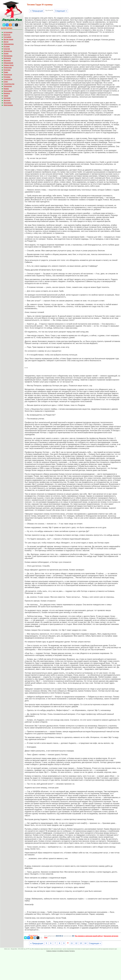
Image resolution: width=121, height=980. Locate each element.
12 (76, 943)
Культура (7, 49)
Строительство (9, 84)
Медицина (7, 58)
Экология (7, 100)
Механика (7, 60)
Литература (8, 51)
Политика (7, 70)
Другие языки (8, 39)
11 (72, 943)
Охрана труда (8, 65)
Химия (6, 96)
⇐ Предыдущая (37, 11)
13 (81, 943)
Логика (6, 53)
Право (6, 72)
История (6, 46)
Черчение (7, 98)
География (7, 37)
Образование (8, 63)
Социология (8, 79)
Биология (7, 35)
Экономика (7, 103)
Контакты (72, 951)
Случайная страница (63, 951)
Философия (8, 91)
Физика (6, 89)
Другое (6, 42)
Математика (8, 56)
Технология (8, 86)
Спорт (6, 82)
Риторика (7, 77)
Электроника (8, 105)
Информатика (8, 44)
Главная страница (51, 951)
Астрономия (8, 32)
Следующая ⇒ (61, 11)
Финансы (7, 93)
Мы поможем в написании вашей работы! (89, 936)
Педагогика (8, 67)
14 (85, 943)
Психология (8, 75)
